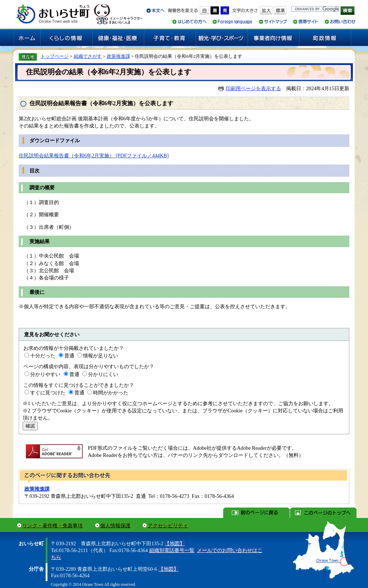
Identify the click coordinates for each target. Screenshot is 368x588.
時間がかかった (111, 393)
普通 (69, 356)
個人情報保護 (115, 526)
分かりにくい (103, 374)
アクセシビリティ (168, 526)
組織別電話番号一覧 (172, 550)
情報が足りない (101, 356)
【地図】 (175, 543)
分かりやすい (45, 374)
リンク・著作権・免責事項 (52, 526)
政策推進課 (118, 56)
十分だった (43, 356)
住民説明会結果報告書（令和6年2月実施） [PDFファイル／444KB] (94, 156)
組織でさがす (88, 56)
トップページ (55, 56)
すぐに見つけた (48, 393)
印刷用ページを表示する (253, 88)
